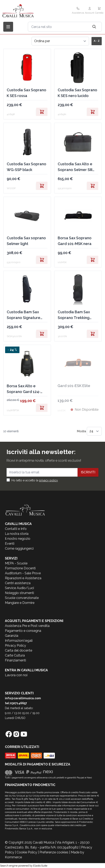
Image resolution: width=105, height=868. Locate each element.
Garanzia (12, 636)
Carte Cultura (15, 655)
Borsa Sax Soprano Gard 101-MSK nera (75, 241)
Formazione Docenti (20, 568)
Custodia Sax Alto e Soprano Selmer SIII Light (75, 167)
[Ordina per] (60, 41)
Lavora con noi (16, 675)
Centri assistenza (18, 583)
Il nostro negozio (18, 539)
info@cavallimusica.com (23, 698)
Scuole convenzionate (22, 598)
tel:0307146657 (16, 703)
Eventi (10, 544)
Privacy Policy (15, 646)
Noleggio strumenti (19, 593)
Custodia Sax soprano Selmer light (26, 241)
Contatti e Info (16, 529)
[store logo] (27, 11)
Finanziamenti (15, 660)
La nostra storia (17, 534)
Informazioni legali (19, 641)
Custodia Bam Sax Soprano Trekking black (74, 315)
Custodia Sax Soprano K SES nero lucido (77, 93)
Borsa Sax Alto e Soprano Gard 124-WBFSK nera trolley (24, 389)
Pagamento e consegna (23, 631)
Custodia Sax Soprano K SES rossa (27, 93)
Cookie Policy (27, 852)
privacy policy (49, 480)
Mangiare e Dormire (20, 603)
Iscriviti (88, 472)
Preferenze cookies (54, 852)
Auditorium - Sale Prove (23, 573)
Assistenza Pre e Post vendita (27, 626)
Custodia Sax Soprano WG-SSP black (27, 167)
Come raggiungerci (19, 548)
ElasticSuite (40, 866)
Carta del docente (19, 650)
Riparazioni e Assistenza (23, 578)
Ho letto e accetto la (35, 480)
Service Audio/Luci (19, 588)
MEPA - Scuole (16, 563)
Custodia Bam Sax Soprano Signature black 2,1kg (24, 315)
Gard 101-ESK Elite (74, 386)
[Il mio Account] (90, 11)
